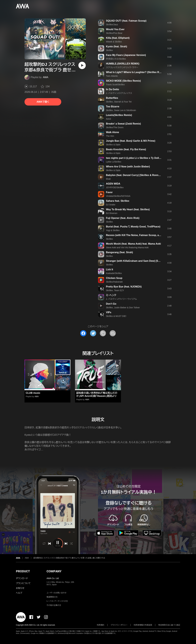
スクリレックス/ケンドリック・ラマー (122, 67)
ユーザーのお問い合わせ (57, 593)
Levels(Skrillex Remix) (119, 115)
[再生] (82, 65)
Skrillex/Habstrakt (114, 282)
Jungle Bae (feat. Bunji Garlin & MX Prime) (131, 141)
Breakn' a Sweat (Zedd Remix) (123, 124)
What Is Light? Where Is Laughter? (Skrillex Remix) (136, 72)
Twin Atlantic (112, 76)
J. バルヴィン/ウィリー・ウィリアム (121, 299)
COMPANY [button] (54, 571)
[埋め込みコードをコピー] (113, 333)
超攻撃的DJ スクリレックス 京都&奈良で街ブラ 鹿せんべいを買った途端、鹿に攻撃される (69, 558)
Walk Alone (112, 132)
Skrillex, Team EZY (115, 290)
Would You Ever (115, 29)
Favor (109, 192)
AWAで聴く (43, 102)
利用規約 (101, 625)
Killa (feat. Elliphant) (118, 38)
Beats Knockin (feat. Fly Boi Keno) (126, 149)
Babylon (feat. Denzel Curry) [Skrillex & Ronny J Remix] (138, 175)
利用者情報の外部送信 (143, 625)
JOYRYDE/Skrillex (115, 187)
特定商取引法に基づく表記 (169, 625)
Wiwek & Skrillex (114, 42)
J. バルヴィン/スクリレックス (119, 93)
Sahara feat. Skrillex (118, 201)
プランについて (23, 583)
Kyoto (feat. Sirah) (117, 46)
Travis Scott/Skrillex (115, 85)
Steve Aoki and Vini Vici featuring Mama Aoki (127, 247)
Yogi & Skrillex (113, 230)
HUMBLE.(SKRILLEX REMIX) (123, 64)
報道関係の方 (52, 597)
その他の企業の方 (54, 605)
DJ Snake (111, 205)
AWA (46, 77)
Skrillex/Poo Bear (114, 33)
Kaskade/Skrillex (114, 273)
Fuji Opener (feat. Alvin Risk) (123, 218)
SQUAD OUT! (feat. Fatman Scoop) (126, 21)
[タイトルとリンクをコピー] (103, 333)
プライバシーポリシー (119, 625)
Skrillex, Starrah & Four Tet (119, 102)
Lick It (109, 269)
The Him (110, 136)
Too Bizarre (113, 107)
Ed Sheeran (112, 213)
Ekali (108, 179)
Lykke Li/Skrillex (114, 162)
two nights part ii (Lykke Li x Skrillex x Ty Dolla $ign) (136, 158)
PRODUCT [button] (23, 571)
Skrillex (109, 50)
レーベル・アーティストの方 (57, 601)
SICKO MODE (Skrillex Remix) (123, 81)
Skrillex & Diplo (113, 145)
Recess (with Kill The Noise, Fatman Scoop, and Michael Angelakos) (146, 235)
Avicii (108, 119)
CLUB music (33, 393)
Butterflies (112, 98)
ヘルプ (19, 593)
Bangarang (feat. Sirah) (119, 252)
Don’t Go (111, 304)
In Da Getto (112, 89)
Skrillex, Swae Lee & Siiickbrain (121, 110)
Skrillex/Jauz (112, 25)
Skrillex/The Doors (115, 127)
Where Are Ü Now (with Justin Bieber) (128, 167)
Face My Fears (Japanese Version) (126, 55)
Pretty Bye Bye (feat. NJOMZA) (124, 287)
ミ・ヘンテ (111, 295)
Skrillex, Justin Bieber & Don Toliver (123, 308)
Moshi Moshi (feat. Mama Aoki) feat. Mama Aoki (133, 244)
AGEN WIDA (113, 184)
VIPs (109, 312)
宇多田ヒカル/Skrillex (116, 59)
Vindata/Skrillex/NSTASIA (118, 196)
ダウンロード (22, 578)
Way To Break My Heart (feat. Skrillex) (128, 209)
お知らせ (20, 588)
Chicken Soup (114, 278)
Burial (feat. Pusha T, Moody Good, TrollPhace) (133, 227)
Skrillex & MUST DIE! (116, 316)
